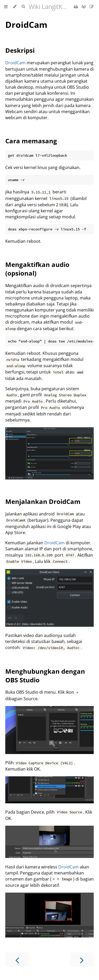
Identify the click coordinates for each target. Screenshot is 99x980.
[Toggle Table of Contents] (6, 7)
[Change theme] (15, 7)
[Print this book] (76, 7)
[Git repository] (84, 7)
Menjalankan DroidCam (43, 501)
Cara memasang (31, 141)
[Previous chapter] (17, 960)
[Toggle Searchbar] (23, 7)
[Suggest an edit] (92, 7)
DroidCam (26, 25)
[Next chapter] (82, 960)
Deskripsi (20, 50)
